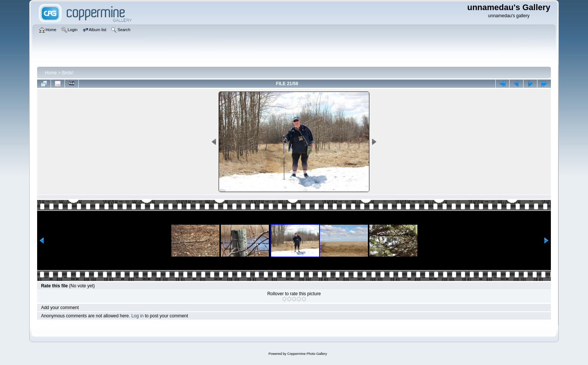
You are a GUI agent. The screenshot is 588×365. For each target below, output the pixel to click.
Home (51, 73)
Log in (137, 316)
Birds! (68, 73)
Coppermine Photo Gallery (307, 354)
